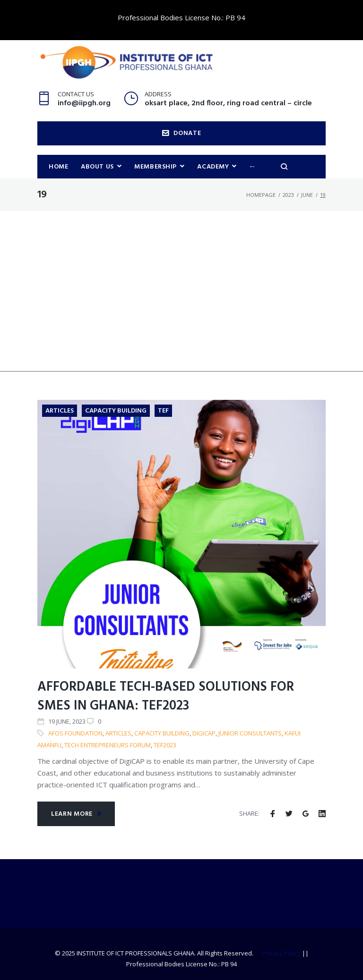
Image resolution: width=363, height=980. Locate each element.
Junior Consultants (250, 733)
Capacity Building (116, 411)
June (307, 195)
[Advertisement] (181, 305)
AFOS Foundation (75, 733)
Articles (60, 411)
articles (118, 733)
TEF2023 (165, 745)
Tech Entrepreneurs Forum (108, 745)
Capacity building (162, 733)
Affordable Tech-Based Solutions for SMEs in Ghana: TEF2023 (166, 697)
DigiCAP (204, 733)
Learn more (77, 814)
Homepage (261, 195)
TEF (163, 411)
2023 (288, 195)
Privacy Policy (281, 953)
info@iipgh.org (84, 103)
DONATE (182, 133)
